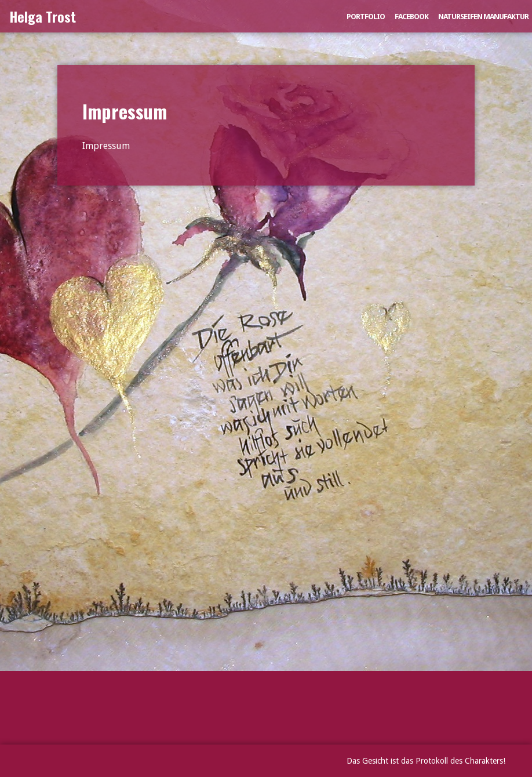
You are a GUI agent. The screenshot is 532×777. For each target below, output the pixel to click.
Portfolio (366, 17)
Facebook (411, 17)
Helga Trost (43, 16)
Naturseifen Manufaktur (483, 17)
